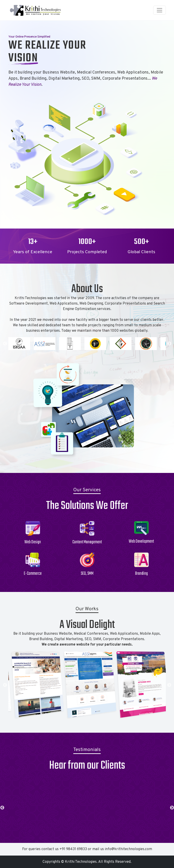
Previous (5, 344)
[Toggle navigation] (160, 10)
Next (169, 344)
